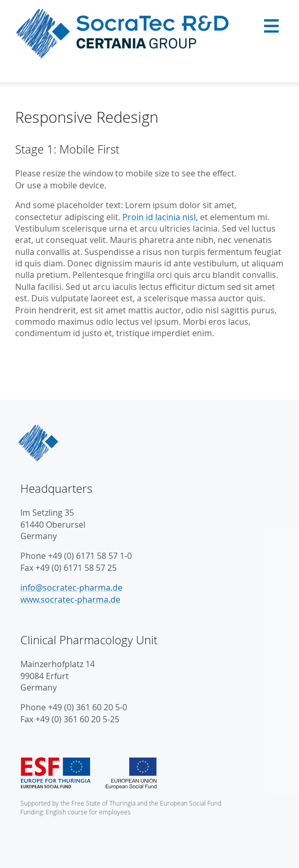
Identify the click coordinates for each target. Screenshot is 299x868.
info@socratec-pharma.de (71, 588)
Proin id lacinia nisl (159, 217)
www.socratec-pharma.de (70, 599)
